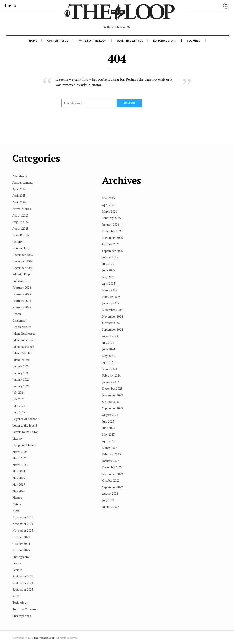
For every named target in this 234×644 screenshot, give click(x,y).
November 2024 (23, 524)
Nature (17, 504)
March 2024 (20, 452)
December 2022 (129, 445)
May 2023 (125, 412)
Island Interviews (23, 340)
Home (33, 41)
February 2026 (22, 301)
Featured (193, 41)
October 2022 (128, 458)
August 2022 (127, 471)
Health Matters (22, 327)
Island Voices (21, 360)
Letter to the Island (25, 425)
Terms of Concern (24, 609)
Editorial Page (22, 274)
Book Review (21, 235)
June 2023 (126, 406)
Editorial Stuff (164, 41)
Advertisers (20, 176)
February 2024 (22, 288)
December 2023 (23, 255)
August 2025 (20, 229)
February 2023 (128, 432)
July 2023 (125, 399)
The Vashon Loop (44, 638)
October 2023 (21, 537)
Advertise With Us (130, 41)
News (16, 511)
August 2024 (20, 222)
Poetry (17, 563)
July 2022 (125, 478)
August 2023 (20, 215)
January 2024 (21, 366)
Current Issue (57, 41)
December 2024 (23, 261)
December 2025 (23, 268)
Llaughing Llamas (24, 445)
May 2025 (19, 478)
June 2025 (19, 412)
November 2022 (130, 452)
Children (18, 242)
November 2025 (23, 531)
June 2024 (19, 406)
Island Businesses (24, 334)
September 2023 (23, 576)
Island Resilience (23, 347)
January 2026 (21, 379)
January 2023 (128, 439)
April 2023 (126, 419)
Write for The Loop (92, 41)
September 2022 (130, 465)
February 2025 (22, 294)
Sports (17, 596)
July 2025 (18, 399)
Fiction (17, 314)
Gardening (19, 320)
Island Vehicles (22, 353)
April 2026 (19, 202)
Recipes (17, 570)
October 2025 (21, 550)
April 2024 (19, 189)
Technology (20, 603)
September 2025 (23, 589)
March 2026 (20, 465)
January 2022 (128, 484)
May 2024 (19, 471)
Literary (18, 439)
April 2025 (19, 196)
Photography (21, 557)
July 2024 (18, 393)
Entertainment (21, 281)
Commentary (21, 248)
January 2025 (21, 373)
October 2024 (21, 544)
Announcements (23, 182)
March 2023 (127, 425)
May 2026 (19, 491)
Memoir (17, 498)
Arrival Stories (22, 209)
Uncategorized (22, 616)
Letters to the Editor (25, 432)
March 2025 (20, 458)
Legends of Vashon (25, 419)
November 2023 (23, 517)
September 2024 (23, 583)
